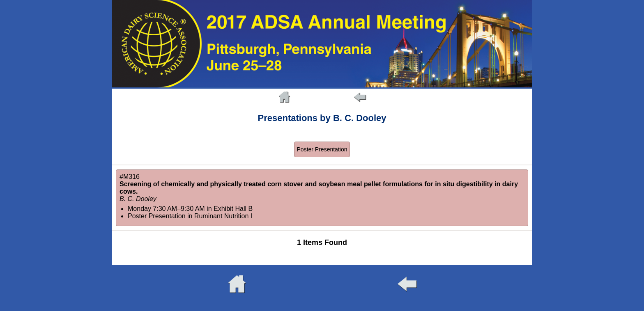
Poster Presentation (322, 149)
